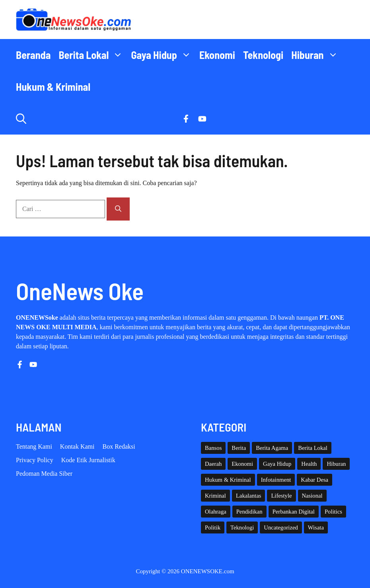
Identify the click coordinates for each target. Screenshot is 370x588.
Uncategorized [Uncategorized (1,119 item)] (281, 527)
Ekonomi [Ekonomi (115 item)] (242, 464)
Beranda (33, 55)
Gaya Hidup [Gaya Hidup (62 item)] (277, 464)
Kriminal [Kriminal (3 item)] (215, 496)
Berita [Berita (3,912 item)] (239, 448)
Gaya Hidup (163, 55)
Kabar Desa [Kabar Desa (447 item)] (314, 480)
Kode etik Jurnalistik (88, 460)
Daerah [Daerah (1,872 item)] (213, 464)
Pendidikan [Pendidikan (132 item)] (249, 512)
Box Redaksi (119, 446)
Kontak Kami (77, 446)
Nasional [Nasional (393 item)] (312, 496)
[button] (21, 119)
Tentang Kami (34, 446)
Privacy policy (35, 460)
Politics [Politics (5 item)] (333, 512)
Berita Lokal (93, 55)
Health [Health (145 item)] (309, 464)
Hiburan (316, 55)
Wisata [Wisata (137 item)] (316, 527)
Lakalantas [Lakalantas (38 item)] (248, 496)
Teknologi (263, 55)
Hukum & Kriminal (53, 87)
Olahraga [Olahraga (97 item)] (216, 512)
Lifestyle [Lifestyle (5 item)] (281, 496)
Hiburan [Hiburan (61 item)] (336, 464)
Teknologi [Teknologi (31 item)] (242, 527)
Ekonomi (217, 55)
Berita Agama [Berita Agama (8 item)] (272, 448)
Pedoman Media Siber (44, 474)
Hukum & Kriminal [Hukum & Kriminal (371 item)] (228, 480)
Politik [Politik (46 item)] (213, 527)
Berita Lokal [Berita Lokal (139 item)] (313, 448)
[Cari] (118, 209)
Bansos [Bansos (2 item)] (213, 448)
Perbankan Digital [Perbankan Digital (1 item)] (294, 512)
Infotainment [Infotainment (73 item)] (276, 480)
